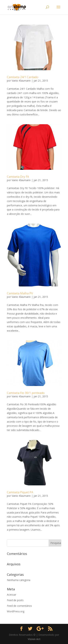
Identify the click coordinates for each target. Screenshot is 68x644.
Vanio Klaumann (21, 81)
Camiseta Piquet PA (20, 492)
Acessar (12, 595)
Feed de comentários (19, 606)
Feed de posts (15, 600)
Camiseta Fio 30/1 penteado (26, 393)
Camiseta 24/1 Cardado (23, 77)
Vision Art (34, 639)
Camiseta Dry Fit (18, 177)
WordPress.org (16, 611)
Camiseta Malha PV (20, 293)
